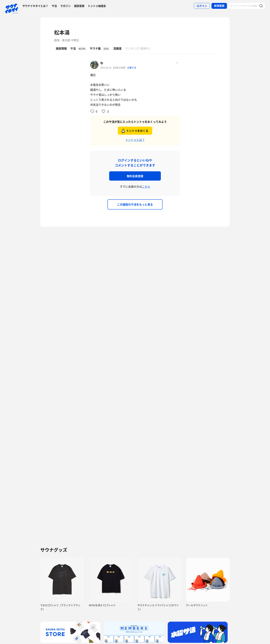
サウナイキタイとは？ (35, 6)
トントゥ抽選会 (97, 6)
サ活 (54, 6)
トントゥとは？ (135, 140)
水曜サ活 (132, 68)
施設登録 (79, 6)
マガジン (65, 6)
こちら (146, 186)
